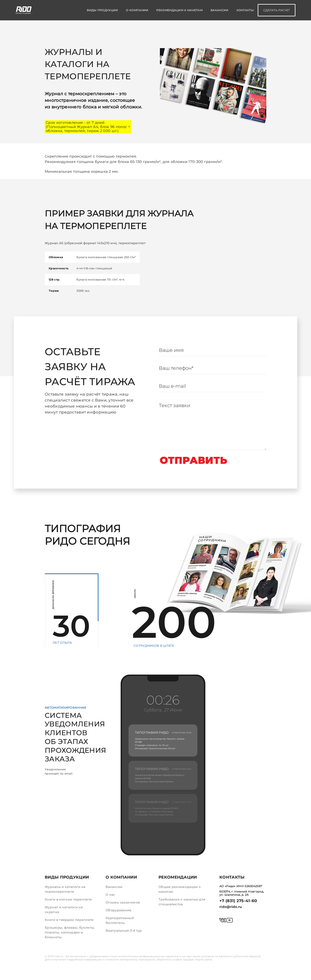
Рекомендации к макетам (179, 10)
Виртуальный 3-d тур (124, 931)
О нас (110, 895)
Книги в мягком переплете (68, 899)
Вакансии (219, 10)
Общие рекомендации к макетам (180, 889)
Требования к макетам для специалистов (182, 902)
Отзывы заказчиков (123, 902)
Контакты (245, 10)
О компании (137, 10)
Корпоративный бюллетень (120, 920)
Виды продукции (102, 10)
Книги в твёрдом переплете (69, 920)
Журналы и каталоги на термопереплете (65, 889)
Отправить (194, 460)
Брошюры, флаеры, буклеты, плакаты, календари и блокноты (70, 932)
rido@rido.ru (231, 907)
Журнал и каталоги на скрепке (64, 910)
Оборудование (119, 910)
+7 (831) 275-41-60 (238, 901)
